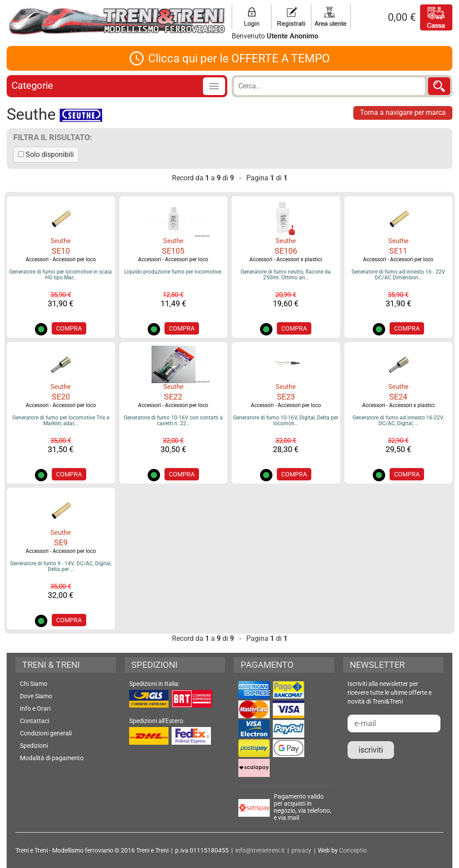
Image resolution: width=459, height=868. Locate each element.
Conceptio (353, 850)
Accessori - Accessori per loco (61, 259)
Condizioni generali (46, 733)
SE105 (173, 251)
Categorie (32, 86)
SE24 (398, 397)
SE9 (61, 542)
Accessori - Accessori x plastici (286, 259)
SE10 (61, 251)
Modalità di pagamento (52, 758)
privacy (301, 850)
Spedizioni (34, 746)
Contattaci (34, 721)
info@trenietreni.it (260, 850)
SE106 (286, 251)
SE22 (173, 397)
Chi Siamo (34, 684)
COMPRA (69, 328)
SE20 (61, 397)
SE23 (286, 397)
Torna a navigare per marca (403, 112)
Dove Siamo (36, 696)
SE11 (398, 251)
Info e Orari (35, 708)
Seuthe (61, 241)
